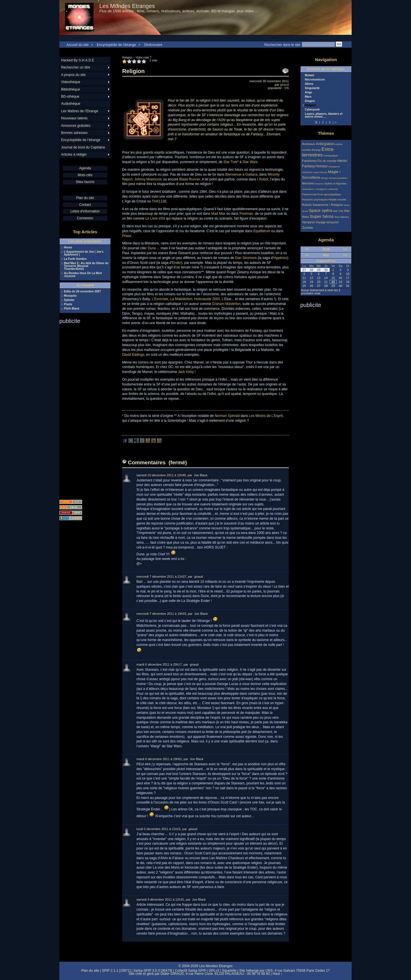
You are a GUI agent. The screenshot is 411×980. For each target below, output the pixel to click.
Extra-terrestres (318, 152)
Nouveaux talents (74, 118)
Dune (152, 248)
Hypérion (280, 258)
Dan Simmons (246, 258)
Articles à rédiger (74, 154)
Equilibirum (262, 231)
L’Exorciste (160, 299)
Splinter (69, 300)
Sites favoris (85, 182)
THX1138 (159, 201)
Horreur (322, 166)
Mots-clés (85, 175)
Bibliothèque (70, 89)
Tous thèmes (342, 217)
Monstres (308, 183)
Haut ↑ (278, 974)
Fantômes (309, 161)
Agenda (85, 168)
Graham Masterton (226, 304)
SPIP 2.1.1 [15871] (116, 971)
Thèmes (326, 133)
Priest (127, 236)
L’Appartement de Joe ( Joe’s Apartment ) (84, 253)
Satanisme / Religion (328, 205)
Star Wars (250, 162)
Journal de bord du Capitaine (83, 147)
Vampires (308, 222)
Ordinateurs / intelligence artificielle (320, 189)
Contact (85, 205)
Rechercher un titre (76, 67)
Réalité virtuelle (337, 200)
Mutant (310, 75)
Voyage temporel (327, 222)
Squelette (229, 971)
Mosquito (70, 296)
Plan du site (85, 198)
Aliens (309, 84)
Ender (177, 263)
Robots (307, 205)
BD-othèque (70, 97)
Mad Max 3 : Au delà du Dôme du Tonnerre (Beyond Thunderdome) (86, 266)
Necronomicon (315, 80)
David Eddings (133, 355)
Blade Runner (190, 179)
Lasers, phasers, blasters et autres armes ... (324, 115)
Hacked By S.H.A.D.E (78, 60)
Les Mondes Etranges (127, 6)
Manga (324, 178)
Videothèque (71, 82)
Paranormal (309, 194)
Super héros (322, 216)
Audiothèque (71, 104)
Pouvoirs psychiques (315, 199)
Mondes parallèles (338, 178)
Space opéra (321, 210)
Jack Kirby (186, 372)
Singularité (312, 88)
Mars (308, 97)
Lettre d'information (85, 211)
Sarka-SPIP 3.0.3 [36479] (153, 971)
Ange (308, 93)
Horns (68, 248)
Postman (246, 214)
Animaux (309, 144)
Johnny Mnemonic (148, 179)
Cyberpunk (312, 110)
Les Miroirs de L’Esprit (266, 416)
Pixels (68, 304)
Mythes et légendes (335, 184)
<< (307, 249)
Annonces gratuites (76, 126)
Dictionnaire (153, 45)
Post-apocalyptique (329, 194)
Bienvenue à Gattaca (241, 174)
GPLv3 (214, 971)
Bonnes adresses (74, 133)
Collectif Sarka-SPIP (191, 971)
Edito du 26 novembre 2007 (82, 292)
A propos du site (73, 75)
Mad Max (218, 214)
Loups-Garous (320, 172)
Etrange (317, 150)
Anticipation (325, 144)
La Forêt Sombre (75, 259)
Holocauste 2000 (207, 299)
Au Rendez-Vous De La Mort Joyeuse (83, 275)
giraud (284, 85)
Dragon (310, 101)
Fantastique (331, 155)
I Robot (263, 179)
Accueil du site (77, 45)
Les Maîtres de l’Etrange (80, 111)
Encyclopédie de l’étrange (116, 45)
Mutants (320, 184)
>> (345, 249)
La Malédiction (181, 299)
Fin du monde (327, 161)
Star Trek (230, 162)
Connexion (85, 218)
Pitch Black (72, 309)
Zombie (308, 227)
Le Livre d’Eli (155, 218)
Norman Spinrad (227, 416)
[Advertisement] (82, 410)
